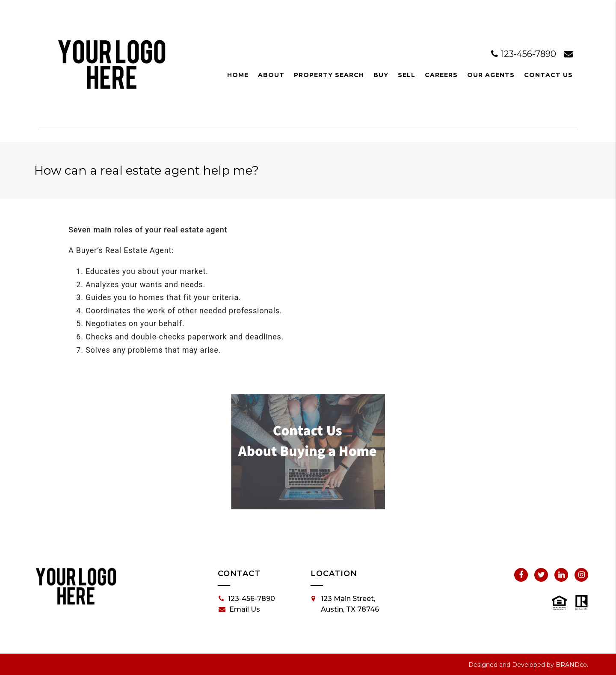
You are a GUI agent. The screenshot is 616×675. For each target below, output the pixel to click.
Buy (381, 75)
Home (238, 75)
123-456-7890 (525, 54)
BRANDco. (572, 665)
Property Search (329, 75)
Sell (407, 75)
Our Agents (491, 75)
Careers (441, 75)
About (271, 75)
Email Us (239, 610)
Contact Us (548, 75)
